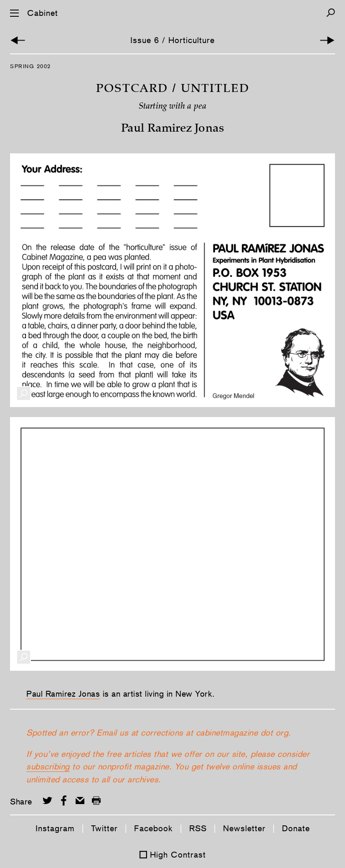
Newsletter (244, 828)
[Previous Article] (18, 40)
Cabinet (43, 13)
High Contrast (178, 855)
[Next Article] (327, 40)
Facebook (153, 828)
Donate (296, 828)
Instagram (55, 828)
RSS (198, 828)
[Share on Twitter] (47, 801)
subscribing (48, 766)
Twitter (104, 828)
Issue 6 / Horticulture (172, 40)
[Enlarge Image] (24, 393)
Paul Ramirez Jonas (63, 694)
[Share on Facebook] (64, 801)
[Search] (331, 13)
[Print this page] (96, 801)
